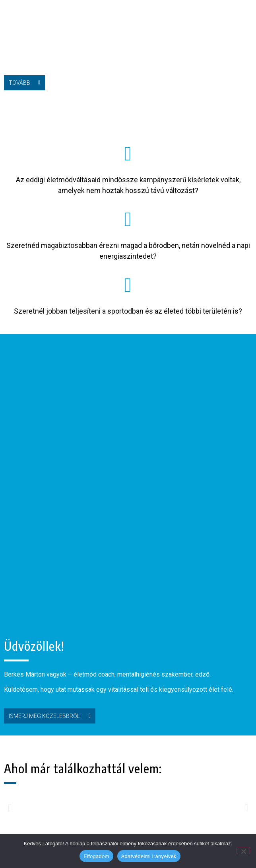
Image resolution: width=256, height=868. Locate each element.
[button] (248, 14)
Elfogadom (96, 856)
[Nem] (243, 850)
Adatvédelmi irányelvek (149, 856)
